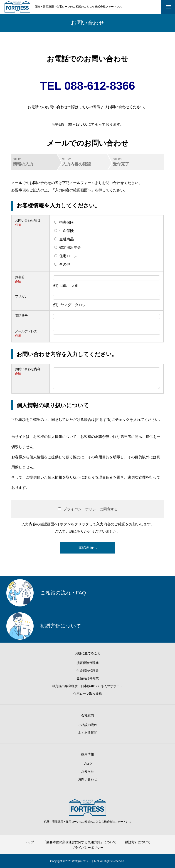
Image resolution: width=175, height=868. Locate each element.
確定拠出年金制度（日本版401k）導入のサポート (87, 686)
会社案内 (88, 715)
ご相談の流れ (88, 725)
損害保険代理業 (88, 663)
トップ (29, 842)
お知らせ (88, 771)
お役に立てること (88, 653)
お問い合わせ (88, 779)
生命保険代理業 (88, 671)
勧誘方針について (138, 842)
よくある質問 (88, 733)
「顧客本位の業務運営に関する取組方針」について (80, 842)
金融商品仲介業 (88, 678)
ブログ (88, 764)
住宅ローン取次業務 (88, 694)
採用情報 (88, 754)
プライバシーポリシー (88, 848)
